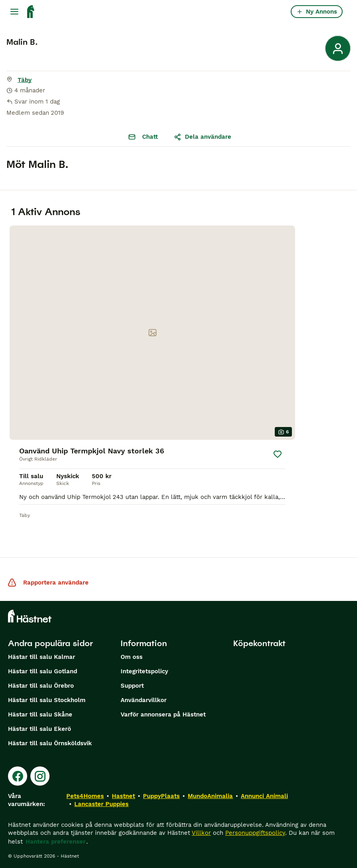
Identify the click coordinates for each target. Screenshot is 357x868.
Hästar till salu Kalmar (42, 657)
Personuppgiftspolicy (255, 833)
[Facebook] (18, 776)
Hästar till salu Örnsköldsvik (50, 743)
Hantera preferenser (56, 842)
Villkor (201, 833)
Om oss (132, 657)
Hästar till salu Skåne (40, 714)
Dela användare (202, 137)
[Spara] (278, 454)
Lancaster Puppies (101, 804)
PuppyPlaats (161, 796)
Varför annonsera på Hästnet (163, 714)
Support (132, 686)
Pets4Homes (85, 796)
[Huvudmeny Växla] (14, 12)
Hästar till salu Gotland (43, 671)
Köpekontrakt (259, 643)
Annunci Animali (264, 796)
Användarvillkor (144, 700)
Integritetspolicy (144, 671)
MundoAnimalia (210, 796)
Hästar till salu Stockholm (47, 700)
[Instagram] (40, 776)
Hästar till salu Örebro (41, 686)
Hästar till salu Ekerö (40, 729)
